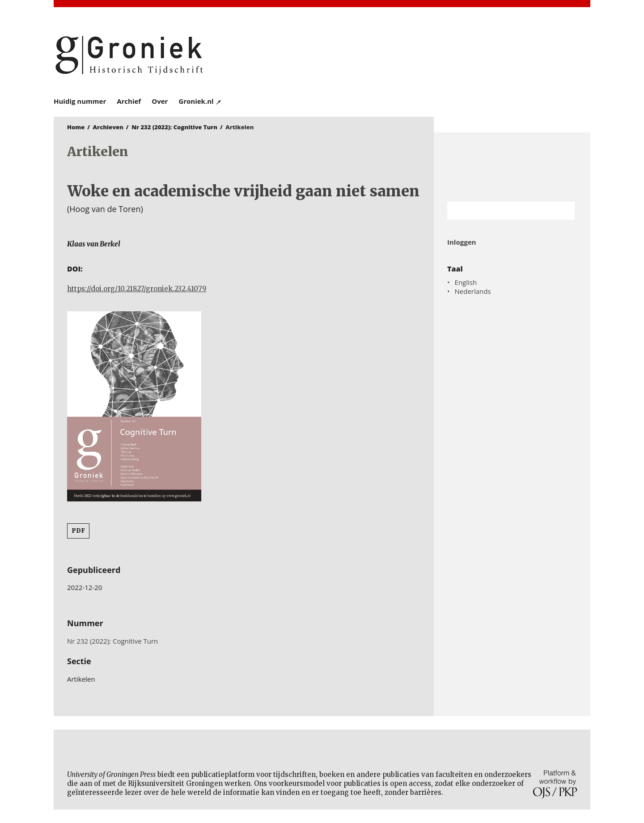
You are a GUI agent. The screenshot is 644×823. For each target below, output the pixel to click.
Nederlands (473, 291)
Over (160, 101)
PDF (78, 531)
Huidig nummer (80, 101)
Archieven (108, 127)
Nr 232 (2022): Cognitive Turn (174, 127)
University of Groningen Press (452, 54)
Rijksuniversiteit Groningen (512, 167)
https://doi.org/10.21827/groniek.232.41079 (137, 289)
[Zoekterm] (500, 211)
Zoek (563, 211)
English (466, 282)
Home (76, 127)
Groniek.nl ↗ (200, 101)
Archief (129, 101)
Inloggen (462, 242)
